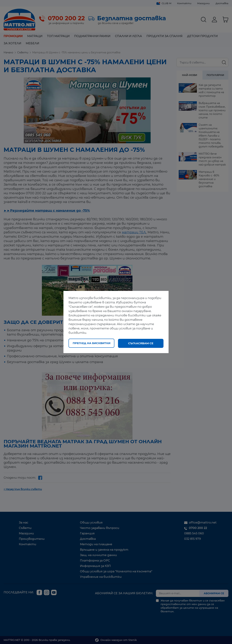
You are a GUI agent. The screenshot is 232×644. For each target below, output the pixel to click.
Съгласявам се (141, 343)
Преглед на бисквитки (92, 343)
